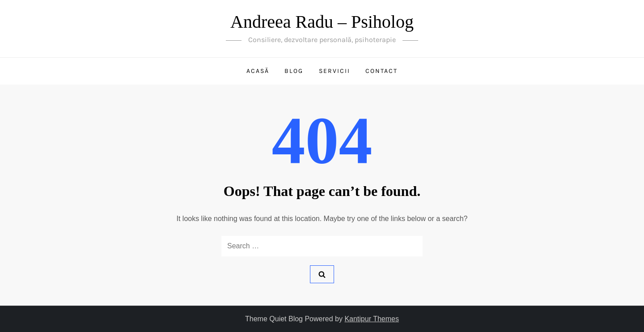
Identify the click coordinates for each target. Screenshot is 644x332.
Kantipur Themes (372, 319)
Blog (294, 71)
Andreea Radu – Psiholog (322, 22)
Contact (381, 71)
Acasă (258, 71)
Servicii (335, 71)
